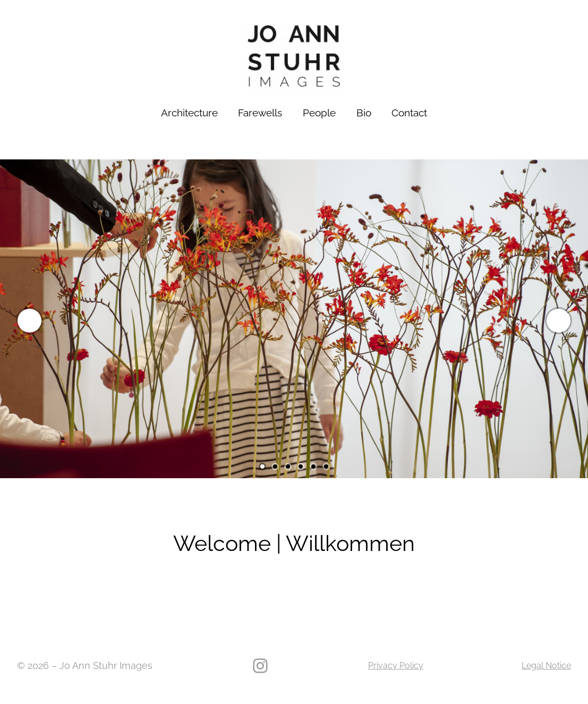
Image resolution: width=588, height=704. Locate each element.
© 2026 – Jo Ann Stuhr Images (85, 665)
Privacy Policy (396, 665)
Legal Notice (546, 665)
